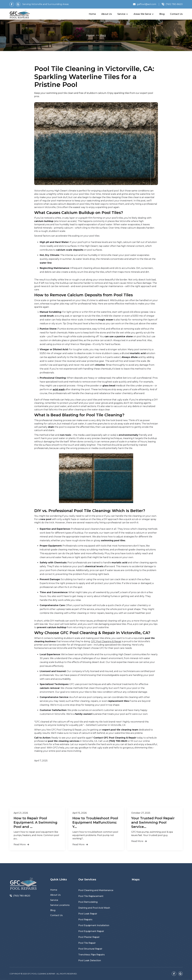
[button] (123, 14)
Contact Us (176, 14)
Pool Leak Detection (93, 952)
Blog (162, 14)
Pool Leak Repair (91, 915)
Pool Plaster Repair (92, 933)
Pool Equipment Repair (94, 929)
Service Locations (61, 908)
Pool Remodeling (91, 906)
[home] (20, 14)
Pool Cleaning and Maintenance (97, 897)
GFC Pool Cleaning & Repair (106, 641)
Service (56, 905)
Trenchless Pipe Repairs (94, 947)
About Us (107, 14)
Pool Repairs (89, 920)
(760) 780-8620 (22, 901)
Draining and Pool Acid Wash (96, 911)
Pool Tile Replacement (94, 902)
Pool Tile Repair (91, 938)
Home (92, 14)
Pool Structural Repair (93, 942)
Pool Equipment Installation (96, 924)
